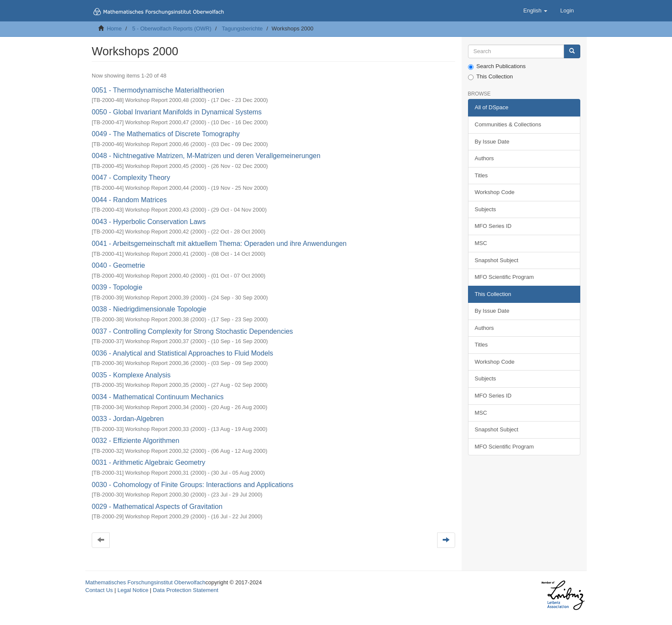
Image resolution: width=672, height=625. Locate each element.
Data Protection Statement (186, 590)
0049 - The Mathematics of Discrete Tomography (166, 134)
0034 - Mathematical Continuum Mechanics (158, 397)
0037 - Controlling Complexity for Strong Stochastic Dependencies (192, 331)
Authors (484, 158)
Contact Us (99, 590)
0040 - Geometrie (118, 265)
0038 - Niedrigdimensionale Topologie (149, 309)
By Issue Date (492, 142)
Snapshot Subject (497, 260)
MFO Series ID (493, 226)
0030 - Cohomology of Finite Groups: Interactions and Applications (193, 485)
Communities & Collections (508, 124)
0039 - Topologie (117, 287)
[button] (535, 11)
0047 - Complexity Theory (131, 178)
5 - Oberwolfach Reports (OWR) (172, 28)
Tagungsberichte (242, 28)
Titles (481, 175)
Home (114, 28)
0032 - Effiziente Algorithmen (135, 441)
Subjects (486, 209)
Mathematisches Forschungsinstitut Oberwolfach (145, 582)
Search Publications (497, 66)
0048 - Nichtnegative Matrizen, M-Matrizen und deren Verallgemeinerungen (206, 156)
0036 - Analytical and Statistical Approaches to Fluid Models (182, 353)
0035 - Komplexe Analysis (131, 375)
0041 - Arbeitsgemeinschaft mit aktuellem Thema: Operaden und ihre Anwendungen (219, 244)
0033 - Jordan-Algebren (128, 419)
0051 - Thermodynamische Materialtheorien (158, 90)
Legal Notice (133, 590)
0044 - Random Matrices (129, 200)
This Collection (490, 77)
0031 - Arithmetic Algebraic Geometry (148, 462)
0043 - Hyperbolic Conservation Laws (149, 222)
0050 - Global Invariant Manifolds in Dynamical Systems (177, 112)
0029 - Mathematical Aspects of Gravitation (157, 507)
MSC (481, 243)
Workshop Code (495, 192)
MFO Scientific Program (504, 277)
